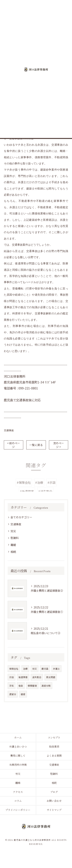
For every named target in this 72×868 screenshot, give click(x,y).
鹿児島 (45, 669)
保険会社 (14, 669)
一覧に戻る (36, 445)
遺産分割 (46, 686)
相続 (13, 552)
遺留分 (13, 694)
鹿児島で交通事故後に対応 (22, 400)
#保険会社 (24, 488)
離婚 (13, 545)
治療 (25, 669)
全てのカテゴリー (21, 517)
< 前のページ (14, 445)
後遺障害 (23, 677)
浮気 (12, 686)
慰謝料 (15, 538)
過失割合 (37, 677)
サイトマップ (54, 810)
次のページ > (59, 445)
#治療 (39, 488)
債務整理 (32, 686)
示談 (12, 677)
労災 (13, 531)
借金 (21, 686)
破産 (23, 694)
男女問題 (51, 677)
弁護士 (56, 669)
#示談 (51, 488)
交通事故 (9, 430)
